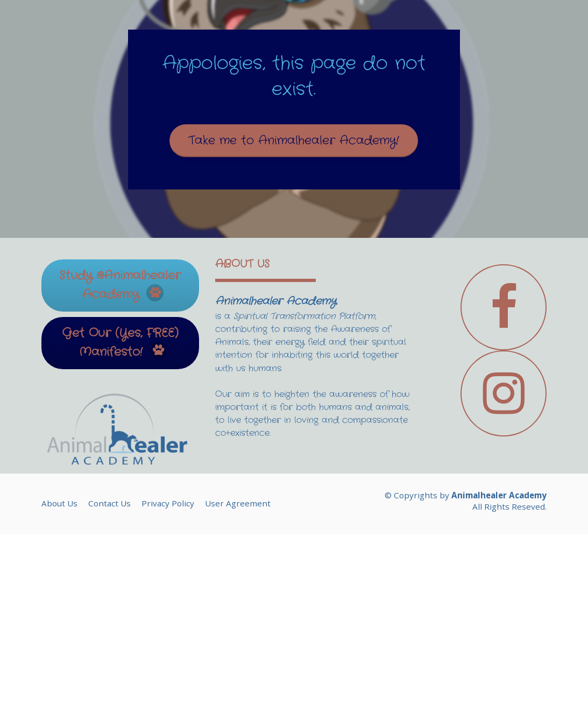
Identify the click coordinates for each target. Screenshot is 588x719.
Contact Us (109, 688)
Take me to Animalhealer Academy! (294, 232)
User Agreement (238, 688)
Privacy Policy (168, 688)
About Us (59, 688)
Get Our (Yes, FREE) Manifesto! (120, 527)
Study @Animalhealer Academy (120, 470)
